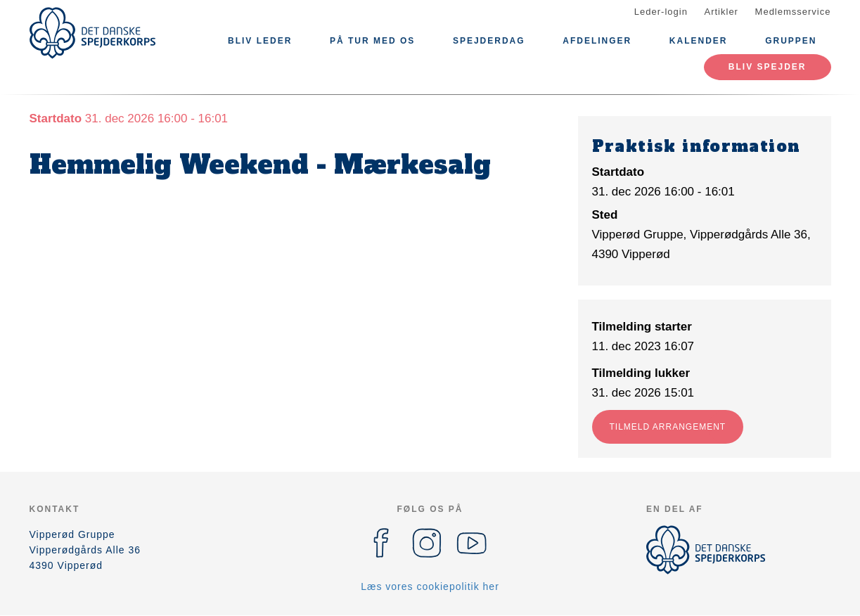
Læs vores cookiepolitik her (430, 586)
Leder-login (661, 12)
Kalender (699, 41)
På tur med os (372, 41)
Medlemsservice (793, 12)
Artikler (721, 12)
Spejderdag (489, 41)
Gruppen (791, 41)
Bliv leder (260, 41)
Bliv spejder (768, 67)
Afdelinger (597, 41)
